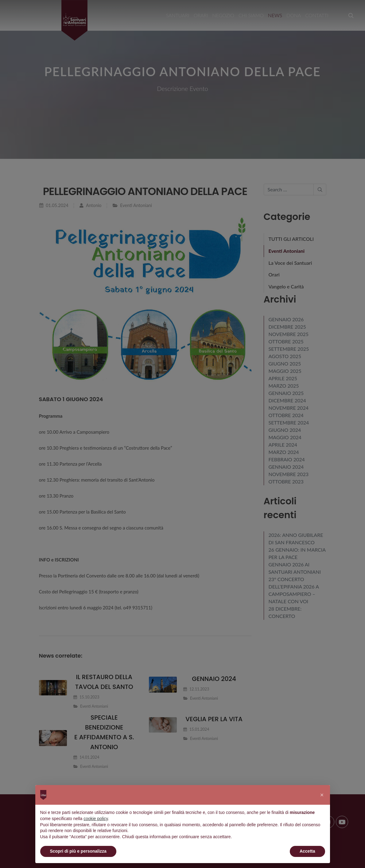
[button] (322, 795)
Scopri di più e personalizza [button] (78, 851)
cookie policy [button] (96, 819)
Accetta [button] (307, 851)
